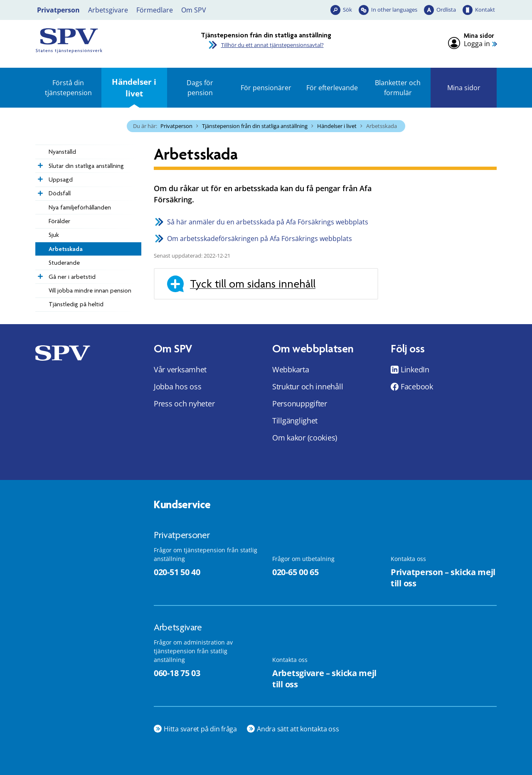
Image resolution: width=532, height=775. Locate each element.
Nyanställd (62, 152)
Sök (347, 10)
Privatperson (58, 10)
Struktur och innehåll (308, 386)
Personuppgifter (300, 403)
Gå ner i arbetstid (72, 277)
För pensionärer (266, 88)
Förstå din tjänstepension (68, 88)
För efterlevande (332, 88)
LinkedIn (415, 369)
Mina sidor (464, 88)
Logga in (477, 44)
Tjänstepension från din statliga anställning (255, 126)
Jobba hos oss (178, 386)
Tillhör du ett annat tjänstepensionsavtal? (272, 45)
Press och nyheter (184, 403)
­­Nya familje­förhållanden (80, 207)
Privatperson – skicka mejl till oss (443, 578)
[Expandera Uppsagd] (39, 177)
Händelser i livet (134, 87)
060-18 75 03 (177, 673)
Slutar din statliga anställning (86, 166)
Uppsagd (61, 180)
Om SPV (194, 10)
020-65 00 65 (295, 572)
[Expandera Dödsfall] (39, 191)
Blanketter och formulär (398, 88)
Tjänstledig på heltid (76, 304)
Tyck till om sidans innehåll (253, 284)
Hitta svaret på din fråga (200, 729)
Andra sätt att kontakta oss (298, 729)
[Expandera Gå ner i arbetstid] (39, 274)
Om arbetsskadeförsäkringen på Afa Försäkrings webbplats (260, 239)
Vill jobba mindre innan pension (90, 290)
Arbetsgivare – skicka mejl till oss (324, 679)
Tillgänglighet (295, 421)
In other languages (394, 10)
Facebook (417, 386)
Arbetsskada (66, 249)
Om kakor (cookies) (305, 438)
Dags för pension (200, 88)
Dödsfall (60, 193)
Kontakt (485, 10)
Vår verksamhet (180, 369)
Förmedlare (155, 10)
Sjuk (54, 235)
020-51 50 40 (177, 572)
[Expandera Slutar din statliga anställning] (39, 163)
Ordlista (446, 10)
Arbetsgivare (108, 10)
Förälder (59, 221)
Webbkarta (291, 369)
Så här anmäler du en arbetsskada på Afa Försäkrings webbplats (268, 222)
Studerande (64, 263)
